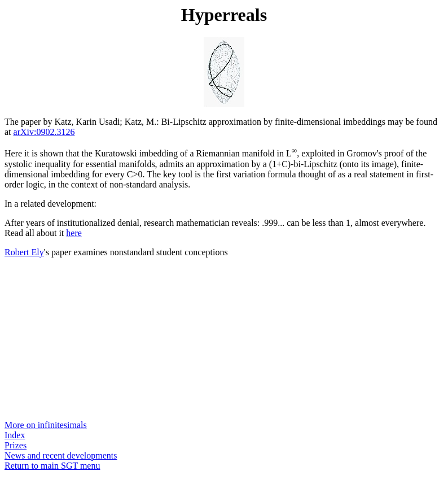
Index (15, 435)
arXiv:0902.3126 (44, 132)
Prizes (16, 445)
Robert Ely (24, 252)
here (74, 233)
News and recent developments (61, 455)
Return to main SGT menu (52, 466)
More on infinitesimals (46, 425)
